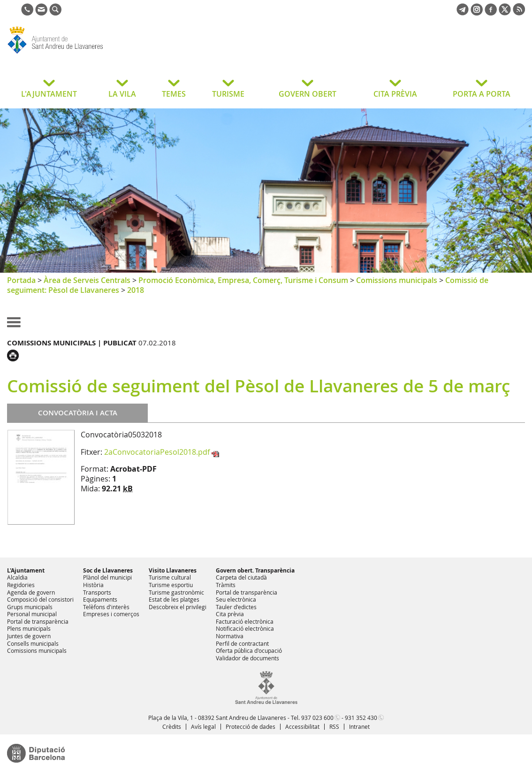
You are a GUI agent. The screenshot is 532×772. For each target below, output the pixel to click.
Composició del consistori (40, 599)
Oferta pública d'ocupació (249, 650)
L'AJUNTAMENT (49, 94)
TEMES (174, 94)
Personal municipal (32, 614)
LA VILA (122, 94)
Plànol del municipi (107, 577)
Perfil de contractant (242, 643)
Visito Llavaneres (173, 570)
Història (93, 585)
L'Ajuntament (26, 570)
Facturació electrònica (245, 621)
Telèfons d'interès (106, 607)
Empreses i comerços (111, 614)
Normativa (230, 636)
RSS (334, 726)
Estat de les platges (174, 599)
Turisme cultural (170, 577)
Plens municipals (29, 628)
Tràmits (226, 585)
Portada (21, 280)
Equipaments (100, 599)
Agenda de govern (31, 592)
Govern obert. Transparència (255, 570)
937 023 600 (317, 718)
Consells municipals (33, 643)
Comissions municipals (397, 280)
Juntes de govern (29, 636)
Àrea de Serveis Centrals (87, 280)
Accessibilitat (302, 726)
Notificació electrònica (245, 628)
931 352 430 (361, 718)
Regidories (21, 585)
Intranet (359, 726)
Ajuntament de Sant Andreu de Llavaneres (82, 54)
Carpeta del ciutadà (241, 577)
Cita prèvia (230, 614)
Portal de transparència (38, 621)
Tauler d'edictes (236, 607)
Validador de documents (247, 658)
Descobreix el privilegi (178, 607)
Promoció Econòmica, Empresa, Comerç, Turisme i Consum (243, 280)
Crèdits (172, 726)
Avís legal (203, 726)
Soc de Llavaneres (108, 570)
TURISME (228, 94)
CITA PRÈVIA (395, 94)
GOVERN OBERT (308, 94)
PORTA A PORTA (482, 94)
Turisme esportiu (171, 585)
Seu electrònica (236, 599)
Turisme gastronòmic (176, 592)
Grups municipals (30, 607)
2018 (136, 290)
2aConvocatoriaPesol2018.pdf (157, 452)
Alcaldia (17, 577)
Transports (97, 592)
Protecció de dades (251, 726)
